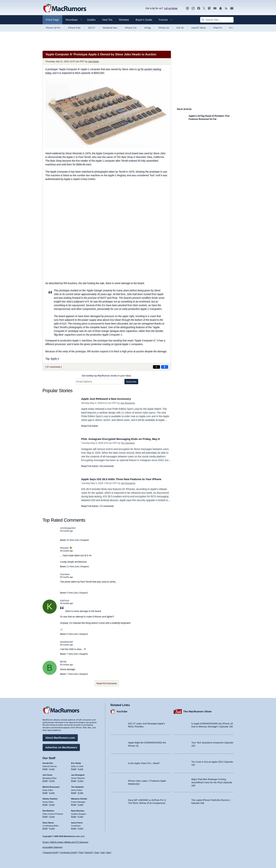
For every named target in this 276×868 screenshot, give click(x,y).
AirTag (147, 28)
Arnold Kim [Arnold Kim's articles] (48, 762)
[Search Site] (217, 20)
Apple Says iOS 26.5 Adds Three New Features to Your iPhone (125, 479)
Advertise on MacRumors (61, 746)
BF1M (63, 662)
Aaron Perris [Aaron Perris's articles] (77, 822)
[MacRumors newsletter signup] (232, 8)
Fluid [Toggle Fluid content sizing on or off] (81, 852)
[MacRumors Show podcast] (187, 8)
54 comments (107, 466)
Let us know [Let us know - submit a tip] (171, 8)
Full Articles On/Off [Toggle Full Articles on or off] (68, 852)
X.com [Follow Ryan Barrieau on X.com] (81, 816)
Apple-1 (55, 359)
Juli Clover (94, 61)
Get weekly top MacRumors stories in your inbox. (107, 376)
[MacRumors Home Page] (65, 8)
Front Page (52, 20)
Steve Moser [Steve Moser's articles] (48, 822)
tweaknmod (67, 642)
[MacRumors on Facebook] (199, 8)
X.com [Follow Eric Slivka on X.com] (81, 768)
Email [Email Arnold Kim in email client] (45, 768)
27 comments (107, 506)
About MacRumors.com (60, 737)
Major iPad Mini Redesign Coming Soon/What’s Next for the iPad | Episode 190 (212, 781)
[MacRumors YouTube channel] (215, 8)
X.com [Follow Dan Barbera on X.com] (52, 816)
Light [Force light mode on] (103, 852)
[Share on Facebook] (165, 367)
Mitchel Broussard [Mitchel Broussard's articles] (51, 786)
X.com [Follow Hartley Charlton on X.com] (52, 804)
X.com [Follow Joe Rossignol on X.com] (81, 780)
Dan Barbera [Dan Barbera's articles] (48, 810)
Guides (91, 20)
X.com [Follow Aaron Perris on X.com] (81, 827)
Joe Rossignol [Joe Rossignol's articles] (78, 774)
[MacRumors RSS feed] (226, 8)
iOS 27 (92, 28)
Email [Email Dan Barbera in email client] (45, 816)
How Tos (107, 20)
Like (77, 540)
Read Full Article (90, 426)
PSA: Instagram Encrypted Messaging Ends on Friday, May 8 (124, 439)
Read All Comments (107, 683)
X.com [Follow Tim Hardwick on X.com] (81, 792)
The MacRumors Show (197, 711)
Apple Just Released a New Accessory (109, 399)
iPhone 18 (164, 28)
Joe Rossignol (128, 403)
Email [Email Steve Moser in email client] (45, 827)
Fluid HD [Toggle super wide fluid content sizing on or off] (89, 852)
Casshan (65, 574)
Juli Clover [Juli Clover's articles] (48, 774)
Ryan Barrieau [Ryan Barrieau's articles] (78, 810)
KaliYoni (65, 601)
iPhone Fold (74, 28)
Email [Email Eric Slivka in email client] (74, 768)
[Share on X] (156, 367)
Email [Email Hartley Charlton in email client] (45, 804)
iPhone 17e (131, 28)
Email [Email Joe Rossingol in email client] (74, 780)
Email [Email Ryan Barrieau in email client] (74, 816)
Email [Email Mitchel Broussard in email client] (45, 792)
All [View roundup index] (231, 28)
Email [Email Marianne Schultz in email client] (74, 804)
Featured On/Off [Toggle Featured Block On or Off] (51, 852)
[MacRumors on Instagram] (193, 8)
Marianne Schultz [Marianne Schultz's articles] (79, 798)
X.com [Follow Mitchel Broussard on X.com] (52, 792)
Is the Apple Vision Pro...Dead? (144, 762)
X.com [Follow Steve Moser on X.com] (52, 827)
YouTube (122, 711)
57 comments (54, 367)
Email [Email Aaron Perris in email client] (74, 827)
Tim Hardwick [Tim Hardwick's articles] (77, 786)
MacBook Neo (110, 28)
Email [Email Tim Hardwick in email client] (74, 792)
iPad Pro (218, 28)
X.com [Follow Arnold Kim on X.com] (52, 768)
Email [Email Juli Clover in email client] (45, 780)
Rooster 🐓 (66, 548)
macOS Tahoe (199, 28)
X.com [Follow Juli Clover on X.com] (52, 780)
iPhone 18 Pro (53, 28)
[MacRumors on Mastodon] (209, 8)
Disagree (84, 540)
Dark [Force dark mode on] (108, 852)
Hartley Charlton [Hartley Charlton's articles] (50, 798)
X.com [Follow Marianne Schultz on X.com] (81, 804)
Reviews (124, 20)
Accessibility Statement (53, 847)
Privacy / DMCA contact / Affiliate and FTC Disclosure (65, 842)
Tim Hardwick (128, 443)
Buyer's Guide (144, 20)
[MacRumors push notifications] (221, 8)
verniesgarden (68, 528)
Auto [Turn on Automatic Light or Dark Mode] (97, 852)
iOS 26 (180, 28)
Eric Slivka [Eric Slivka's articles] (76, 762)
